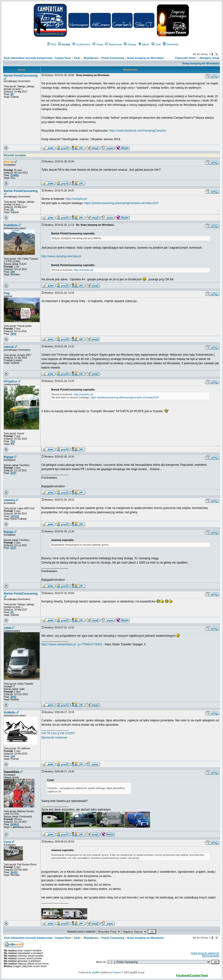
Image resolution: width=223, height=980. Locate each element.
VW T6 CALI (50, 733)
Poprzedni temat (185, 58)
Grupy (98, 44)
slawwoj (9, 500)
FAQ (52, 44)
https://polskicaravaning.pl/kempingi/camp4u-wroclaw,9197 (121, 203)
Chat (156, 44)
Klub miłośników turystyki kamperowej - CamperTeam (38, 58)
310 (17, 516)
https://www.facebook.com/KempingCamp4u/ (138, 131)
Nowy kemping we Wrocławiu (145, 58)
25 (16, 872)
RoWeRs (10, 713)
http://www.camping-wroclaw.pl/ (61, 256)
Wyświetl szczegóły (15, 155)
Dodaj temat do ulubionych (205, 953)
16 (12, 272)
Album (144, 44)
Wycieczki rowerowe (54, 738)
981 (17, 175)
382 (12, 872)
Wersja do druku (210, 956)
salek (7, 628)
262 (12, 824)
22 (15, 697)
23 (14, 441)
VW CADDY (67, 733)
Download (171, 44)
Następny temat (209, 58)
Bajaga (8, 457)
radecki (9, 347)
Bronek (9, 162)
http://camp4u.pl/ (76, 199)
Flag (7, 293)
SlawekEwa (12, 772)
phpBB (95, 972)
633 (17, 824)
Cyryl (7, 842)
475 (12, 175)
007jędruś (11, 381)
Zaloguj (130, 44)
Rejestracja (113, 44)
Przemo (117, 972)
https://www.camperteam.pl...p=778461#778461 (72, 644)
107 (12, 473)
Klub (77, 58)
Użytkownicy (81, 44)
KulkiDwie (11, 225)
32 (12, 334)
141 (12, 516)
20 (12, 697)
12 (12, 756)
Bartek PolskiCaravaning (21, 76)
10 (15, 334)
